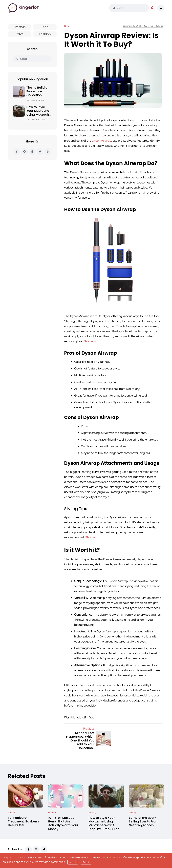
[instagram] (36, 849)
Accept (73, 862)
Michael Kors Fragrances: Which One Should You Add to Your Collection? (80, 740)
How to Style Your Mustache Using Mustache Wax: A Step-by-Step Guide (39, 115)
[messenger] (25, 152)
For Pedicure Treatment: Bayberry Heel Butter (24, 821)
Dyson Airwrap (102, 141)
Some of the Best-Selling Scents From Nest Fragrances (144, 821)
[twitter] (40, 152)
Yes (92, 717)
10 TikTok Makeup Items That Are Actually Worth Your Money (63, 823)
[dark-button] (153, 8)
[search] (114, 8)
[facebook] (17, 152)
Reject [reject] (86, 862)
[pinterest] (32, 152)
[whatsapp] (48, 152)
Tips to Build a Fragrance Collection (37, 91)
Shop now (90, 341)
